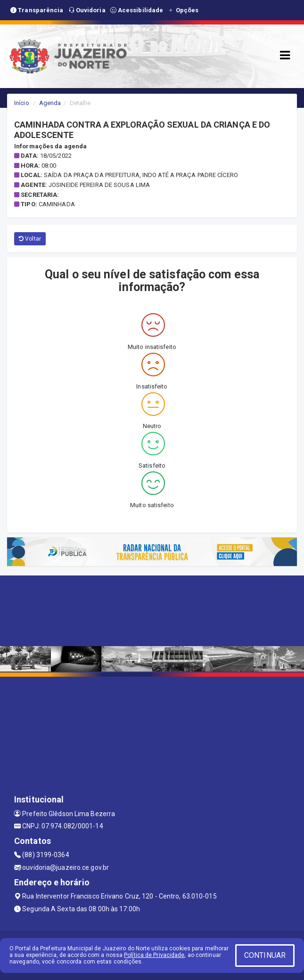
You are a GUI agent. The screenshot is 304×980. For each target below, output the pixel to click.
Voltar (30, 239)
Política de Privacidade (154, 955)
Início (22, 103)
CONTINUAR (265, 955)
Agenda (50, 103)
